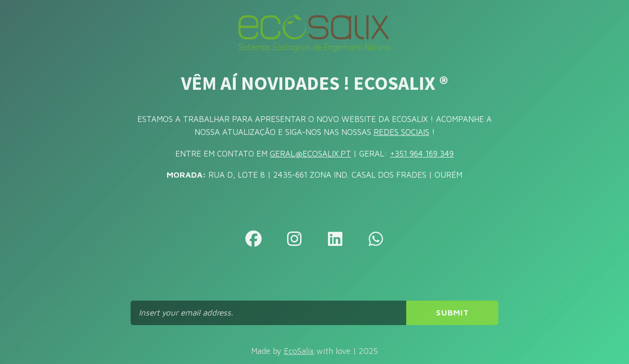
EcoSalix (299, 351)
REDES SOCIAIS (401, 132)
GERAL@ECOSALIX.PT (310, 154)
